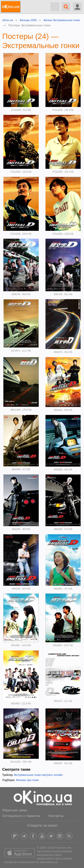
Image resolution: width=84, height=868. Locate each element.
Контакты (56, 816)
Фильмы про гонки (27, 780)
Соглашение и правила (21, 816)
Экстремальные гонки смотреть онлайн (38, 775)
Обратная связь (15, 810)
